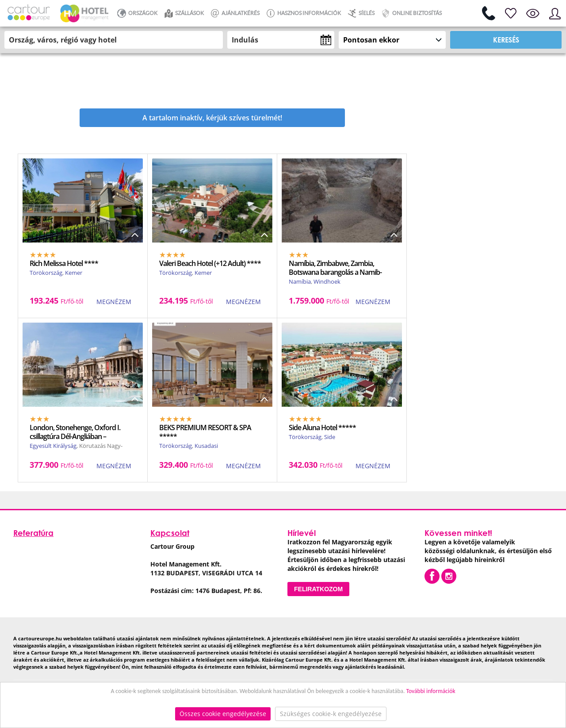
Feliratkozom (318, 589)
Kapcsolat (170, 533)
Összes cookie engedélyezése (223, 714)
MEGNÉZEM (114, 302)
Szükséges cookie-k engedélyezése (331, 714)
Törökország (46, 273)
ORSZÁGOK (136, 13)
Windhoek (327, 281)
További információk (431, 691)
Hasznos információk (302, 13)
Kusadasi (206, 446)
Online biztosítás (410, 13)
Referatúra (33, 533)
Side (330, 437)
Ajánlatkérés (234, 13)
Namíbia (300, 281)
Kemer (74, 273)
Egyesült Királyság (53, 446)
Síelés (360, 13)
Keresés (506, 40)
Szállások (183, 13)
